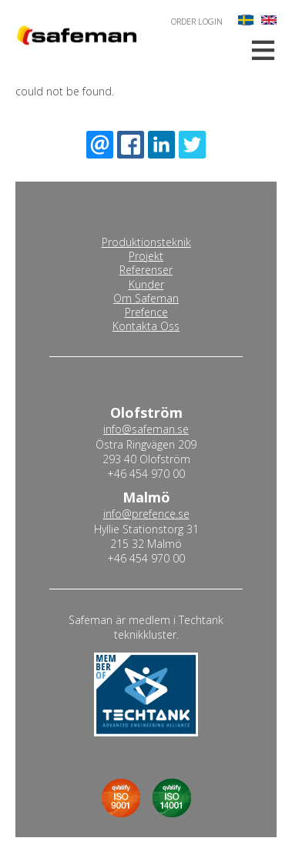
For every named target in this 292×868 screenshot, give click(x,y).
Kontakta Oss (146, 326)
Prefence (146, 312)
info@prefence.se (146, 514)
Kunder (146, 285)
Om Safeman (146, 299)
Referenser (146, 270)
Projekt (146, 256)
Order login (197, 21)
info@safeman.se (146, 429)
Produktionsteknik (146, 242)
